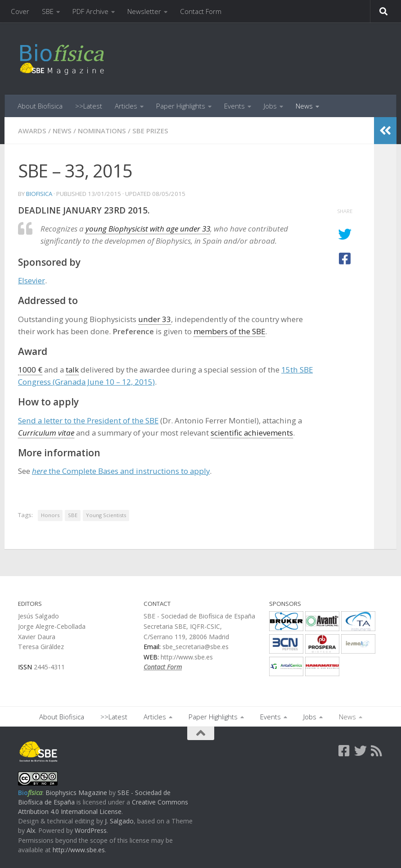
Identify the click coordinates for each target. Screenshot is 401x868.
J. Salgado (119, 821)
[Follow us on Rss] (377, 751)
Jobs (270, 106)
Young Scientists (106, 515)
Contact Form (201, 11)
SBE (48, 11)
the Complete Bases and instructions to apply (121, 471)
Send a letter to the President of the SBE (88, 420)
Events (234, 106)
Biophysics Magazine (76, 793)
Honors (50, 515)
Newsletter (144, 11)
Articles (126, 106)
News (304, 106)
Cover (20, 11)
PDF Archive (90, 11)
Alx (31, 830)
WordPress (91, 830)
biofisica (39, 194)
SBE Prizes (150, 131)
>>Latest (89, 106)
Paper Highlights (181, 106)
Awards (32, 131)
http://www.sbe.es (79, 850)
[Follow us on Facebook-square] (344, 751)
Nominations (102, 131)
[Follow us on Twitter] (360, 751)
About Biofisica (40, 106)
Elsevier (32, 280)
